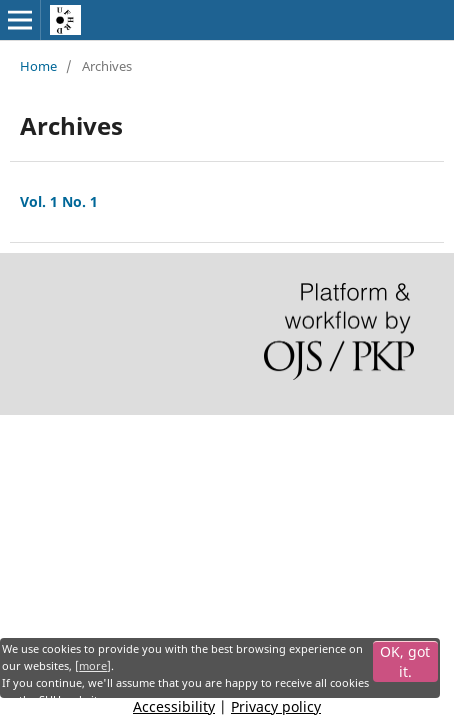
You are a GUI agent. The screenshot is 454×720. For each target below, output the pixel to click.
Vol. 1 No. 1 (59, 201)
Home (38, 66)
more (93, 666)
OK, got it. (405, 661)
